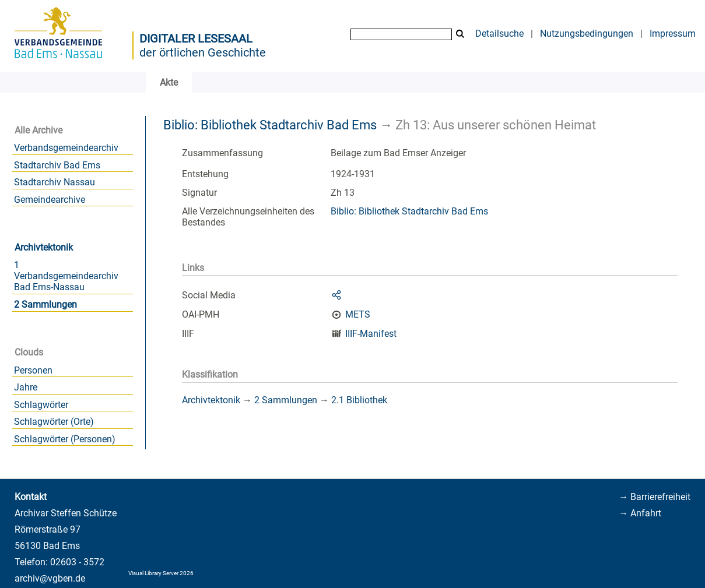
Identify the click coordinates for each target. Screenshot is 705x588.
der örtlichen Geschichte (203, 52)
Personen (33, 370)
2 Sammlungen (45, 304)
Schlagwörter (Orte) (54, 422)
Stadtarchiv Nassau (55, 182)
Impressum (673, 34)
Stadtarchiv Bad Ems (57, 165)
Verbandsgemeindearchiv (66, 148)
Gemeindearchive (50, 200)
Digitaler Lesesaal (196, 38)
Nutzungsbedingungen (587, 34)
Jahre (26, 387)
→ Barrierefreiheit (655, 497)
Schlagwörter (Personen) (65, 439)
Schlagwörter (41, 405)
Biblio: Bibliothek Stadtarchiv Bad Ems (270, 125)
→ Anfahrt (640, 513)
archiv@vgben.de (50, 578)
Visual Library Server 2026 (161, 573)
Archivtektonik (44, 247)
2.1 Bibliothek (359, 400)
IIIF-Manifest (371, 334)
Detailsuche (499, 34)
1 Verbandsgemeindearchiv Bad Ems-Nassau (66, 276)
